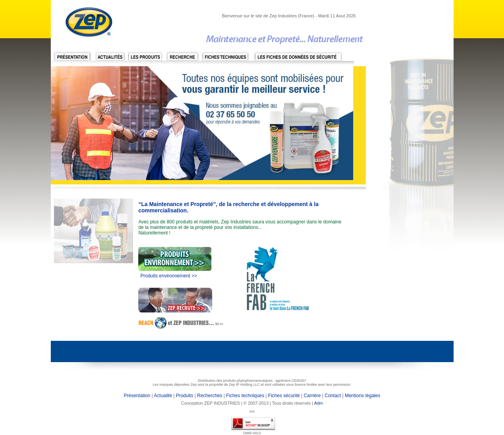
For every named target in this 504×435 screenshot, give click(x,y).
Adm (319, 403)
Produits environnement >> (169, 276)
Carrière (312, 396)
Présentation (137, 396)
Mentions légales (362, 396)
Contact (333, 396)
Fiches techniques (245, 396)
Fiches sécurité (284, 396)
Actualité (163, 396)
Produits (185, 396)
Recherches (209, 396)
